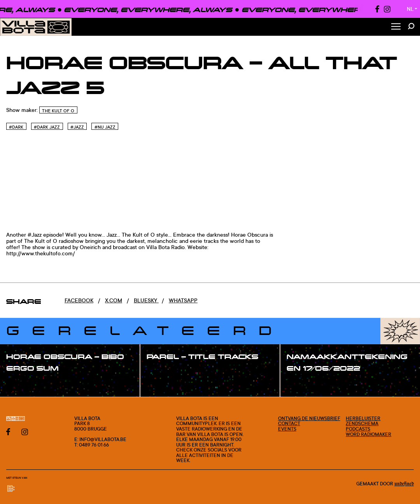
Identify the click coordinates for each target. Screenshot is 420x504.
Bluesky (146, 300)
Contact (289, 423)
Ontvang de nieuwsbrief (309, 418)
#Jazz (77, 127)
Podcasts (358, 429)
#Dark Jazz (47, 127)
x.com (114, 300)
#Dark (16, 127)
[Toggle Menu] (396, 27)
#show (23, 384)
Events (287, 429)
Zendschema (362, 423)
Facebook (79, 300)
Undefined (404, 484)
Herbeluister (363, 418)
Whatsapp (183, 300)
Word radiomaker (368, 434)
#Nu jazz (105, 127)
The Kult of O (58, 111)
